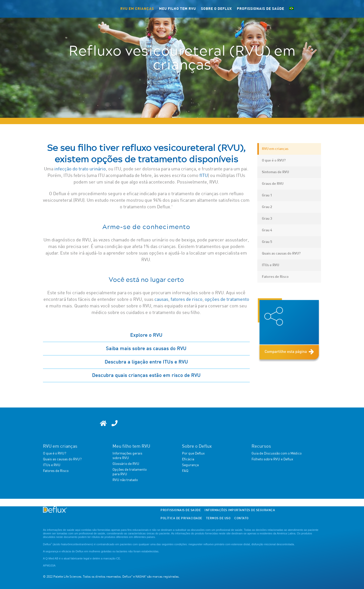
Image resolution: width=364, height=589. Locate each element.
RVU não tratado (125, 480)
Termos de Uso (218, 518)
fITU (204, 176)
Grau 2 (267, 207)
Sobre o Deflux (216, 9)
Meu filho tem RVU (177, 9)
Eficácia (188, 459)
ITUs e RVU (270, 265)
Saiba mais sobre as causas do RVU (146, 349)
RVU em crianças (137, 9)
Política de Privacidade (181, 518)
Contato (242, 518)
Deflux (47, 544)
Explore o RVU (146, 335)
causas (161, 300)
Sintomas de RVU (275, 172)
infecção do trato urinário (80, 169)
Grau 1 (267, 195)
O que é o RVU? (274, 161)
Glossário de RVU (126, 464)
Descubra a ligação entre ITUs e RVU (146, 362)
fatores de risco (187, 300)
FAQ (185, 471)
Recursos (261, 446)
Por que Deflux (193, 454)
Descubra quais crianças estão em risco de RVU (146, 375)
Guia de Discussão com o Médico (277, 454)
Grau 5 (267, 242)
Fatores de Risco (275, 277)
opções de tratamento (227, 300)
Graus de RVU (273, 184)
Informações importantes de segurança (240, 510)
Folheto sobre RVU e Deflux (272, 459)
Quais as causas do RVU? (281, 254)
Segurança (190, 465)
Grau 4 (267, 230)
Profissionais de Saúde (260, 9)
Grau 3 (267, 219)
